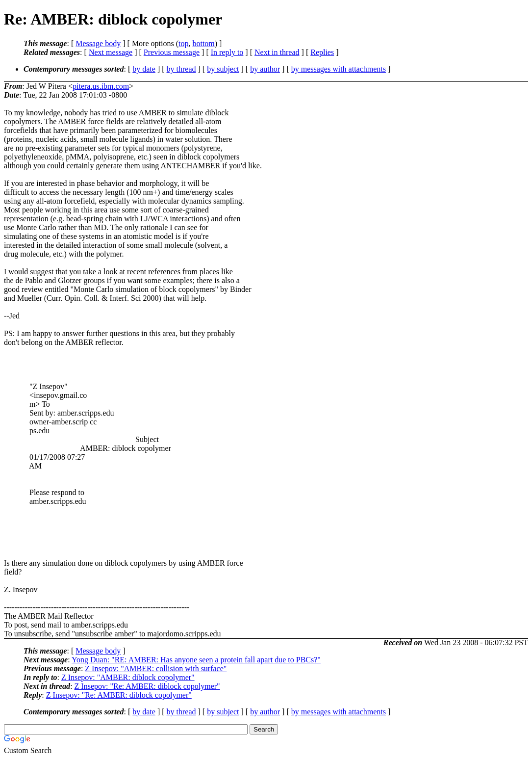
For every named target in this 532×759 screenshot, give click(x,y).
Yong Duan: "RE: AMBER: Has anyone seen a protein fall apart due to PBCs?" (196, 660)
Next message (111, 52)
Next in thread (277, 52)
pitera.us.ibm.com (101, 86)
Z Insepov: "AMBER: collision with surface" (156, 668)
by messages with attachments (339, 69)
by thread (181, 69)
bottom (203, 43)
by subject (223, 69)
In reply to (227, 52)
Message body (98, 43)
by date (144, 69)
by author (265, 69)
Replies (322, 52)
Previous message (172, 52)
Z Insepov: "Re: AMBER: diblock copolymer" (147, 686)
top (183, 43)
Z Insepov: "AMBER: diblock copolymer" (128, 677)
